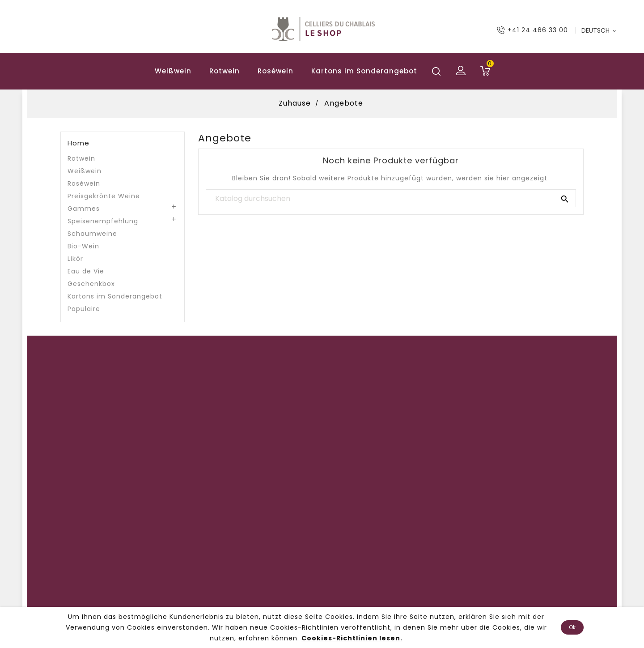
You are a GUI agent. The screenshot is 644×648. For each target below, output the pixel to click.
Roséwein (275, 71)
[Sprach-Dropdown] (599, 30)
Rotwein (225, 71)
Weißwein (173, 71)
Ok (572, 627)
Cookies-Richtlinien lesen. (352, 638)
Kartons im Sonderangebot (364, 71)
